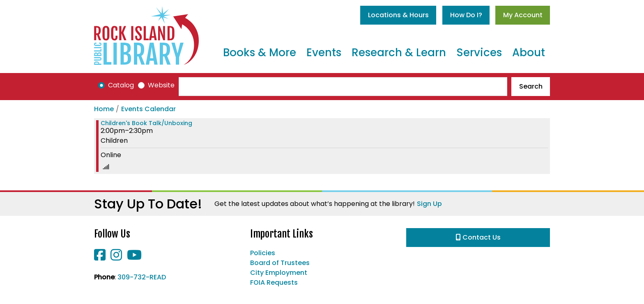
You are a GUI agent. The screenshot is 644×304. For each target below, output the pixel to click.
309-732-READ (142, 277)
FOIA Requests (274, 282)
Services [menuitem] (479, 53)
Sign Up (429, 204)
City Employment (279, 273)
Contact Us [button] (478, 237)
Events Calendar (148, 109)
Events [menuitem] (324, 53)
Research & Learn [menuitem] (399, 53)
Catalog (121, 85)
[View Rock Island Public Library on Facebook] (101, 257)
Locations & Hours (398, 15)
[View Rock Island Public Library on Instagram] (117, 257)
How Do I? (466, 15)
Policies (263, 253)
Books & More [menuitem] (260, 53)
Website (161, 85)
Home (104, 109)
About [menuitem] (529, 53)
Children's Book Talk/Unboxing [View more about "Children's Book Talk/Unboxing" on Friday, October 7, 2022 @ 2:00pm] (146, 123)
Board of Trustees (280, 263)
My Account (523, 15)
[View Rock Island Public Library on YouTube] (134, 257)
